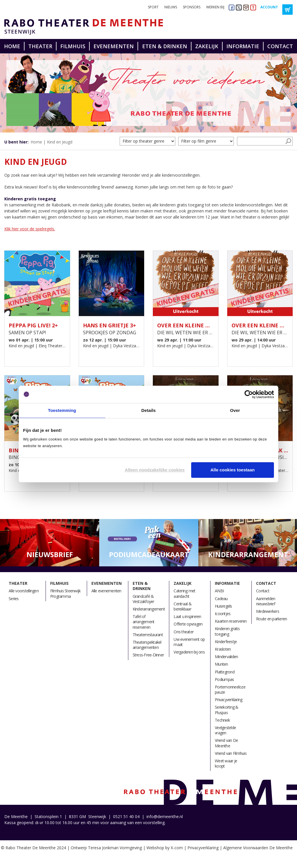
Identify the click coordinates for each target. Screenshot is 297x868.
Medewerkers (268, 611)
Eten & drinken (165, 46)
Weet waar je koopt (226, 763)
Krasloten (223, 649)
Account (269, 7)
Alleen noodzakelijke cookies (155, 470)
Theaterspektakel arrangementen (147, 645)
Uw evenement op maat (189, 642)
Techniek (222, 720)
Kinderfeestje (226, 642)
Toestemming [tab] (62, 410)
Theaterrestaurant (148, 635)
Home (12, 46)
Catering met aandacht (184, 593)
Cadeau (221, 599)
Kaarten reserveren (231, 621)
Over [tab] (235, 410)
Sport (153, 7)
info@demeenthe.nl (165, 816)
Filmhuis (73, 46)
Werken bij (215, 7)
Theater (40, 46)
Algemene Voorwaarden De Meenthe (258, 848)
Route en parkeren (271, 619)
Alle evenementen (106, 591)
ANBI (219, 591)
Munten (221, 664)
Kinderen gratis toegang (227, 631)
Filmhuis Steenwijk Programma (65, 593)
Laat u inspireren (187, 616)
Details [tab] (148, 410)
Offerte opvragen (188, 624)
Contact (280, 46)
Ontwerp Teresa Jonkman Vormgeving (106, 848)
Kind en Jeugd (60, 142)
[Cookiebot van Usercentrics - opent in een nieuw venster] (249, 394)
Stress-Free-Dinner (148, 655)
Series (14, 599)
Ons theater (184, 632)
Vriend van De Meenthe (226, 743)
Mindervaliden (226, 657)
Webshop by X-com (165, 848)
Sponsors (192, 7)
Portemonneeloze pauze (230, 689)
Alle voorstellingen (24, 591)
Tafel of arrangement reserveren (144, 622)
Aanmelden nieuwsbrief (266, 601)
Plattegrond (225, 672)
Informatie (243, 46)
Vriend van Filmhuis (231, 753)
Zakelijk (207, 46)
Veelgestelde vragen (225, 730)
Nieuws (171, 7)
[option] (148, 93)
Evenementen (114, 46)
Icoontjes (223, 614)
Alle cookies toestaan (233, 470)
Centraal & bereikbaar (183, 606)
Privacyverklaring (229, 700)
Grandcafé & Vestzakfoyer (143, 599)
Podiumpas (224, 679)
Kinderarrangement (149, 609)
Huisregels (223, 606)
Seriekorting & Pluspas (227, 710)
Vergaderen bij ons (189, 652)
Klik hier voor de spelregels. (30, 229)
